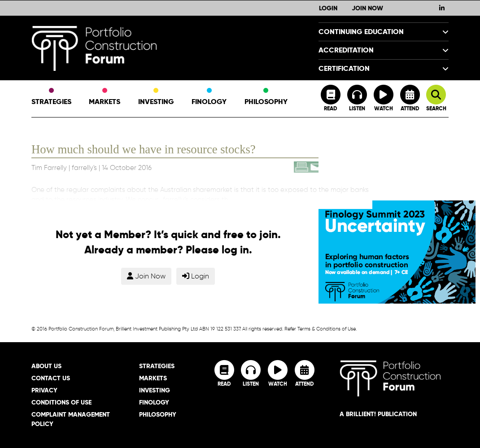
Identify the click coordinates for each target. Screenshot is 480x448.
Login (328, 8)
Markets (105, 97)
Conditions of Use (61, 402)
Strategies (51, 97)
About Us (46, 366)
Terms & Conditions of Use (327, 329)
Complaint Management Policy (71, 419)
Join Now (367, 8)
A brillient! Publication (378, 414)
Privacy (44, 390)
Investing (156, 97)
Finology (209, 97)
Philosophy (266, 97)
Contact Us (51, 378)
